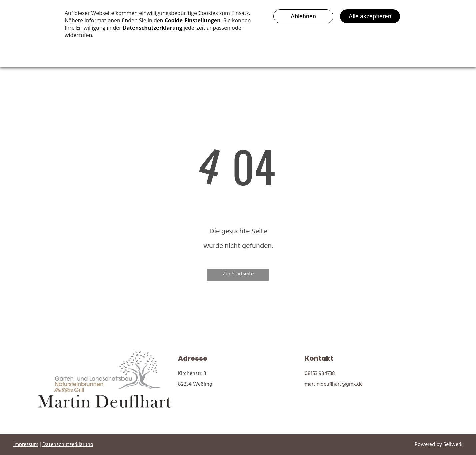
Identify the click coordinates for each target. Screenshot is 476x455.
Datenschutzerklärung (68, 445)
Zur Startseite (238, 274)
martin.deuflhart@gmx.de (334, 384)
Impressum (26, 445)
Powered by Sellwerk (439, 445)
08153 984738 (320, 374)
